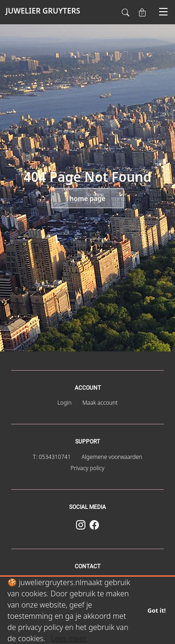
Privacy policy (87, 468)
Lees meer (69, 638)
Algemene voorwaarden (112, 457)
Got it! (157, 610)
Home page (87, 198)
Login (64, 403)
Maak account (100, 403)
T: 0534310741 (52, 457)
